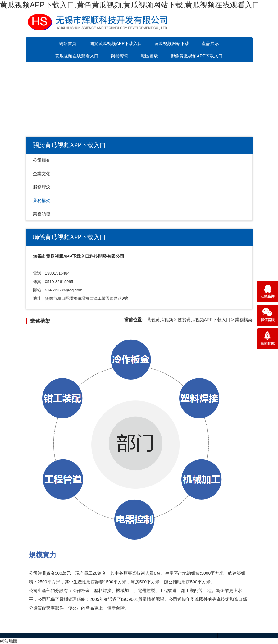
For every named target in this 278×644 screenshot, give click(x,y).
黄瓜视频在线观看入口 (77, 56)
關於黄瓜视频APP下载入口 (116, 43)
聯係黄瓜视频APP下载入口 (197, 56)
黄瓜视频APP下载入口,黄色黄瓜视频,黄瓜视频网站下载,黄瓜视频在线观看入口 (130, 5)
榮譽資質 (120, 56)
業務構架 (42, 200)
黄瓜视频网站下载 (172, 43)
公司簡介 (42, 160)
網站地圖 (9, 641)
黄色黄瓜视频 (160, 320)
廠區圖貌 (149, 56)
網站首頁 (68, 43)
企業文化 (42, 174)
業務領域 (42, 214)
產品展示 (210, 43)
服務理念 (42, 187)
